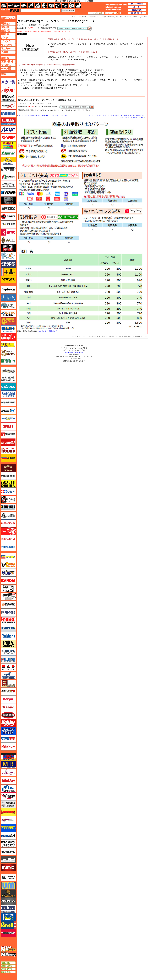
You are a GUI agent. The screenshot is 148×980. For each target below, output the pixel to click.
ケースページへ (8, 68)
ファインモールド (8, 620)
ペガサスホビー (8, 683)
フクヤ (8, 652)
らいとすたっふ (8, 901)
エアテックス (8, 208)
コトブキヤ (8, 361)
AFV (8, 23)
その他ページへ (8, 52)
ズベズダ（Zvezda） (8, 458)
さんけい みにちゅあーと (8, 379)
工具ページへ (8, 61)
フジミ (8, 660)
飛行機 (11, 6)
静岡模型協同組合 (8, 403)
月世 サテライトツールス (8, 337)
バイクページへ (8, 38)
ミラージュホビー (8, 796)
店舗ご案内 (8, 963)
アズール (8, 129)
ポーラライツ (8, 715)
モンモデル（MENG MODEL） (8, 867)
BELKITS (8, 691)
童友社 (8, 507)
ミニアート (8, 780)
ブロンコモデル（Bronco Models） (8, 676)
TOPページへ (8, 18)
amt (8, 232)
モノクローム (8, 852)
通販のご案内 (8, 966)
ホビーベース (8, 731)
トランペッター (8, 547)
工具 (58, 6)
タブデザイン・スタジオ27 (8, 484)
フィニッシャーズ (8, 636)
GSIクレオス (8, 387)
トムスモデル (8, 531)
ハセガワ (8, 557)
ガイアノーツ (8, 290)
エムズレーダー (8, 949)
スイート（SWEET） (8, 426)
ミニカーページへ (8, 48)
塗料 (51, 6)
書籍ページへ (8, 74)
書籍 (78, 6)
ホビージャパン (8, 723)
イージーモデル (8, 161)
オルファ (8, 280)
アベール (8, 145)
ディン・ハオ (8, 500)
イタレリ (8, 177)
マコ (8, 757)
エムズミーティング (8, 954)
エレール (8, 272)
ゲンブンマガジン (8, 345)
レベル (8, 925)
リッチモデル (8, 917)
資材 (65, 6)
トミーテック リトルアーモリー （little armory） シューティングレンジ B (44, 115)
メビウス (8, 812)
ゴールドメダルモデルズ (8, 353)
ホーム (74, 336)
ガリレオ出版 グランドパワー (8, 321)
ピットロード (8, 612)
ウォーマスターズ (8, 201)
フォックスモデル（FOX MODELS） (8, 644)
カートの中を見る (113, 13)
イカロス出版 (8, 169)
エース (8, 240)
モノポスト (8, 860)
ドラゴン (8, 539)
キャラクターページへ (8, 45)
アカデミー (8, 122)
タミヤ (8, 492)
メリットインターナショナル (8, 820)
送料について (8, 969)
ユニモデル (8, 877)
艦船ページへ (8, 31)
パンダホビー (8, 589)
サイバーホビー (8, 371)
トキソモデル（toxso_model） (8, 515)
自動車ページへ (8, 34)
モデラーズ (8, 828)
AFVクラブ (8, 224)
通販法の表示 (8, 972)
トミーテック (23, 103)
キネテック (8, 313)
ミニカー (82, 336)
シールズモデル (8, 395)
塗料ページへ (8, 58)
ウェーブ (8, 193)
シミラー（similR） (8, 410)
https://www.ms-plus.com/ (74, 352)
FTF (8, 248)
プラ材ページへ (8, 65)
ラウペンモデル (8, 909)
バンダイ (8, 581)
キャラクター (38, 6)
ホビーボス (8, 739)
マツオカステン (8, 773)
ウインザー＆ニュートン (8, 185)
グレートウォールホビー (8, 329)
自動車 (24, 6)
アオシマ (8, 114)
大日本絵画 (8, 476)
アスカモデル (8, 137)
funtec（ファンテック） (8, 628)
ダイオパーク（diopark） (8, 468)
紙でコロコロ (8, 298)
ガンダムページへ (8, 41)
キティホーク (8, 306)
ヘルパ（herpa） (8, 699)
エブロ (8, 264)
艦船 (17, 6)
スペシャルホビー (8, 450)
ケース (72, 6)
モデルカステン (8, 844)
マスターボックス (8, 765)
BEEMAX (8, 604)
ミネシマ (8, 788)
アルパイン (8, 153)
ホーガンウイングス (8, 707)
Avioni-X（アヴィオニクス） (8, 106)
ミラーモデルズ (8, 804)
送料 (137, 7)
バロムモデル (8, 573)
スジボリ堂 (8, 434)
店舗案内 (137, 13)
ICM (8, 90)
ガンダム (44, 6)
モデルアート (8, 836)
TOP (10, 10)
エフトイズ (8, 256)
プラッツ (8, 668)
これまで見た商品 (96, 13)
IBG (8, 98)
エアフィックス (8, 216)
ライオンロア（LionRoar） (8, 893)
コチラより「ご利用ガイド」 (48, 331)
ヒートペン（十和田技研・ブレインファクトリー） (8, 596)
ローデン (8, 933)
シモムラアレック (8, 418)
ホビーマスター (8, 747)
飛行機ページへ (8, 27)
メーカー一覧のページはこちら (8, 82)
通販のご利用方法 (137, 4)
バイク (31, 6)
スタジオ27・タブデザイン (8, 442)
